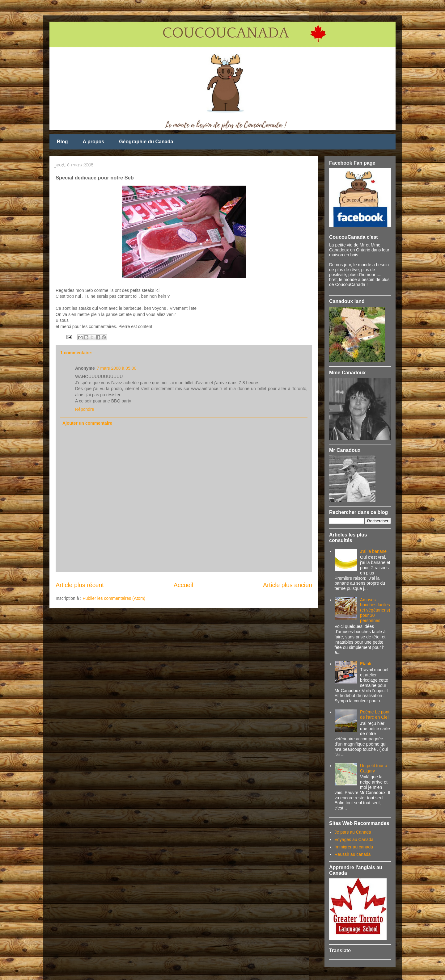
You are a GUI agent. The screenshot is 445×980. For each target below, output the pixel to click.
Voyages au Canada (354, 839)
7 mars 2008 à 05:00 (117, 368)
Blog (62, 142)
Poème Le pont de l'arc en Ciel (375, 715)
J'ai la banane (373, 551)
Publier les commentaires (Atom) (114, 598)
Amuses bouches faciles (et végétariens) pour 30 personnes (375, 610)
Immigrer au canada (354, 847)
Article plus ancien (288, 585)
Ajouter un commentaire (87, 423)
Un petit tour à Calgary (374, 768)
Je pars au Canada (353, 832)
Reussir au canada (353, 854)
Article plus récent (80, 585)
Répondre (85, 409)
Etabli (365, 664)
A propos (94, 142)
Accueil (183, 585)
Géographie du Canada (146, 142)
